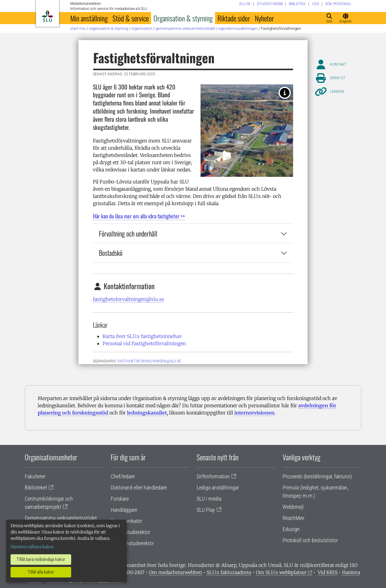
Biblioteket (36, 488)
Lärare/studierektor (130, 532)
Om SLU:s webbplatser (281, 572)
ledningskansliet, (147, 413)
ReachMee (293, 518)
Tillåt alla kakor (41, 572)
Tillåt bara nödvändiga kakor (41, 559)
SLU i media (209, 499)
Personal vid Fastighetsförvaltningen (144, 343)
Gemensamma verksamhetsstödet (185, 28)
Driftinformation (213, 476)
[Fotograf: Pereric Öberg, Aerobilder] (285, 93)
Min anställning (89, 18)
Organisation (142, 28)
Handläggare (124, 510)
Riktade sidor (234, 18)
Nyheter (264, 18)
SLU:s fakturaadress (229, 572)
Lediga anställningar (218, 488)
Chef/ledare (123, 476)
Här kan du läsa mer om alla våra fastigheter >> (139, 216)
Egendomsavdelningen (238, 28)
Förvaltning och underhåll (193, 233)
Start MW (78, 28)
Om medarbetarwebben (176, 572)
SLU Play (206, 510)
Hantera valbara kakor (32, 547)
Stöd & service (131, 18)
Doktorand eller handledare (139, 488)
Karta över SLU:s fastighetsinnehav (142, 336)
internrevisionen (254, 413)
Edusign (291, 529)
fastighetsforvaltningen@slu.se (128, 299)
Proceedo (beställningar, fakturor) (317, 476)
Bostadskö (193, 253)
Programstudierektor (132, 543)
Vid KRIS (328, 572)
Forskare (120, 499)
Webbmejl (293, 507)
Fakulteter (35, 476)
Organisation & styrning (183, 18)
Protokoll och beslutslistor (310, 540)
